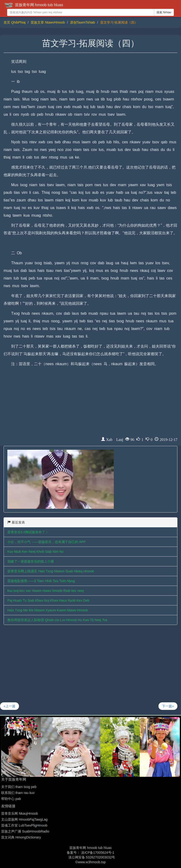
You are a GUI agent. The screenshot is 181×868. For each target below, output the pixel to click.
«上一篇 (10, 706)
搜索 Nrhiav (164, 12)
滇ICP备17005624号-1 (98, 853)
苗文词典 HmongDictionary (21, 837)
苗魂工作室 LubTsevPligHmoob (24, 825)
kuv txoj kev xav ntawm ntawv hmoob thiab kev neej (45, 591)
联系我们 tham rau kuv (18, 793)
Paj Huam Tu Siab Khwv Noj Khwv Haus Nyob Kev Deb (48, 600)
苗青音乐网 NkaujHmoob (20, 813)
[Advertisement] (90, 404)
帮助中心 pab (11, 799)
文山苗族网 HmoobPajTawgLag (24, 819)
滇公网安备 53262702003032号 (92, 857)
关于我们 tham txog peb (19, 787)
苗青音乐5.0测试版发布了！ (28, 532)
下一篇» (168, 706)
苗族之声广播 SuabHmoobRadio (25, 831)
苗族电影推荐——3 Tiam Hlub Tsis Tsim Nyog (41, 581)
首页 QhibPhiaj (15, 22)
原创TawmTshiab (83, 22)
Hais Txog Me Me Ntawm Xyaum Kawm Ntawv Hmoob (48, 610)
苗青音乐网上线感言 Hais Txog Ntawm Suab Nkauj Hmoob (51, 571)
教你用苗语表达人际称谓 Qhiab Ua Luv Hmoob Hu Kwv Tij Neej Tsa (57, 620)
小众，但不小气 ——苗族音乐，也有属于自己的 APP (47, 542)
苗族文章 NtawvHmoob (48, 22)
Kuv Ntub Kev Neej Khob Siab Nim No (36, 552)
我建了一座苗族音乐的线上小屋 (31, 561)
